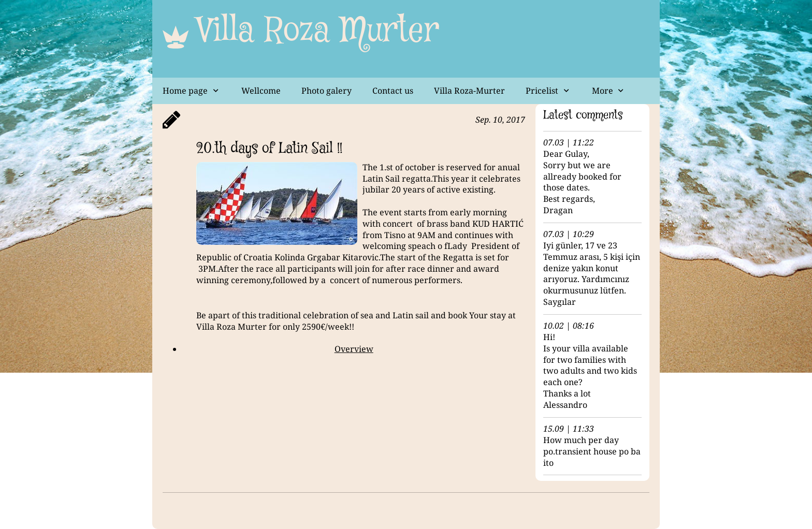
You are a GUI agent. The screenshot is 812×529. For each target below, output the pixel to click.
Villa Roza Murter (318, 31)
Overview (354, 349)
